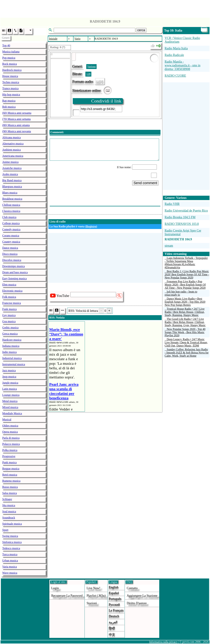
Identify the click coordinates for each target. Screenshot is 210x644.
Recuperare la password (67, 596)
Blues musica (10, 193)
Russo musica (10, 487)
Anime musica (10, 162)
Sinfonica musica (12, 542)
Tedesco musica (11, 548)
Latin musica (10, 389)
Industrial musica (12, 358)
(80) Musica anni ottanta (16, 125)
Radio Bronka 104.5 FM (180, 217)
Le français (116, 610)
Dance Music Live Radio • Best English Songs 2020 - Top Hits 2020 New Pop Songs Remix (185, 302)
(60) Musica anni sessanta (17, 113)
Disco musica (10, 254)
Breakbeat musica (12, 199)
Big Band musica (12, 180)
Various (91, 66)
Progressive (9, 456)
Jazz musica (9, 370)
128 (88, 74)
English (114, 587)
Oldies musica (10, 426)
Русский (114, 605)
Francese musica (12, 303)
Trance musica (10, 88)
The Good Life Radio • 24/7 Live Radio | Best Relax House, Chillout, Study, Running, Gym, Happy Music (185, 322)
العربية (113, 622)
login (55, 588)
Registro (91, 226)
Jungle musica (10, 383)
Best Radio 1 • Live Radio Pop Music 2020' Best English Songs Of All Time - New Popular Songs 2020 (187, 274)
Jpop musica (9, 377)
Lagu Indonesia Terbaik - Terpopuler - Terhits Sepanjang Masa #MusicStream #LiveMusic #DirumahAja (186, 263)
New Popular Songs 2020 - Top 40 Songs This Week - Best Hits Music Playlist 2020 (185, 332)
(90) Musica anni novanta (17, 131)
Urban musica (10, 561)
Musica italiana (11, 52)
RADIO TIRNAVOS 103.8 (182, 224)
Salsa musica (10, 493)
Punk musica (9, 462)
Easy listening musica (15, 278)
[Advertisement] (105, 8)
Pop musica (9, 58)
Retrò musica (10, 475)
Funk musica (9, 309)
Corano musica (11, 236)
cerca (141, 30)
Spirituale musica (12, 524)
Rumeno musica (11, 481)
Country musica (11, 242)
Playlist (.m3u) (96, 596)
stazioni (92, 603)
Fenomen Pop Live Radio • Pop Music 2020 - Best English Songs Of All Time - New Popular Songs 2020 (185, 285)
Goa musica (9, 321)
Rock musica (10, 64)
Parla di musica (11, 438)
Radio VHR (172, 204)
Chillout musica (11, 205)
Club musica (9, 217)
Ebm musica (9, 285)
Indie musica (9, 352)
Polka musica (10, 450)
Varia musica (10, 567)
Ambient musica (11, 150)
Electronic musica (12, 291)
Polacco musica (11, 444)
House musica (10, 76)
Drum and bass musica (15, 272)
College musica (11, 223)
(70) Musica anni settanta (16, 119)
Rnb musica (9, 107)
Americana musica (13, 156)
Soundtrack (9, 518)
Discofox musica (12, 260)
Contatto (132, 588)
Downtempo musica (13, 266)
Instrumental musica (14, 364)
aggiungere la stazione (142, 596)
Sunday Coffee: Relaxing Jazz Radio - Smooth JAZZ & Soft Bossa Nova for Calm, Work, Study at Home (187, 353)
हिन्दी (112, 628)
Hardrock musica (12, 70)
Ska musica (9, 505)
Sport (5, 530)
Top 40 (6, 45)
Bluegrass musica (12, 186)
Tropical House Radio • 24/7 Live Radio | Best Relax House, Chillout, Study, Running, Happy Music (185, 312)
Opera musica (10, 432)
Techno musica (11, 82)
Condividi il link (106, 101)
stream (169, 246)
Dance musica (10, 248)
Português (115, 599)
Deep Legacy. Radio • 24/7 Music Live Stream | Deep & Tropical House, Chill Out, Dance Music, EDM (186, 342)
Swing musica (10, 536)
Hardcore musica (12, 340)
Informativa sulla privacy (163, 642)
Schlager (7, 499)
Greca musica (10, 334)
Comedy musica (11, 229)
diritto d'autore (137, 603)
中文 (112, 635)
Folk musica (9, 297)
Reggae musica (11, 469)
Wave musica (10, 573)
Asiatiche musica (12, 168)
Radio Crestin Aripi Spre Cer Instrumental (183, 232)
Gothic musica (10, 328)
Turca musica (10, 554)
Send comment (145, 183)
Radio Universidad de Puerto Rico (186, 211)
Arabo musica (10, 174)
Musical (7, 419)
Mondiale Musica (12, 413)
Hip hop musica (11, 95)
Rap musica (9, 101)
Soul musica (9, 511)
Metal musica (10, 401)
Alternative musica (13, 144)
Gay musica (9, 315)
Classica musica (11, 211)
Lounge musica (11, 395)
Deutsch (114, 616)
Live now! (93, 588)
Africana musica (11, 137)
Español (114, 593)
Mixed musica (10, 407)
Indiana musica (11, 346)
